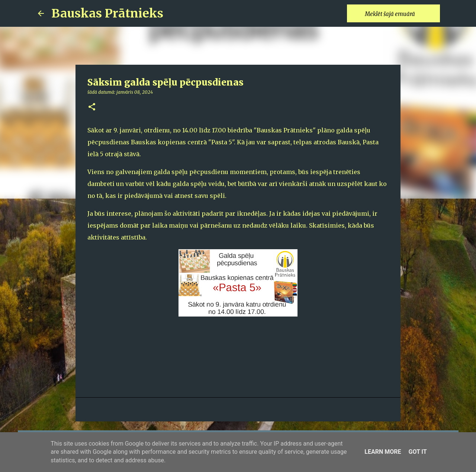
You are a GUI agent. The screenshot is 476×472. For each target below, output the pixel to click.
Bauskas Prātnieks (107, 13)
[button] (92, 107)
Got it (417, 452)
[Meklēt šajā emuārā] (401, 13)
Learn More (383, 452)
